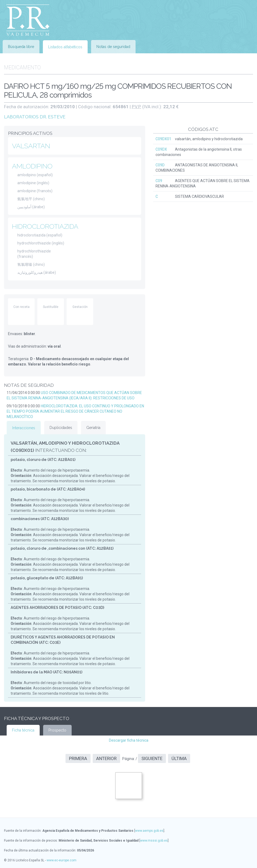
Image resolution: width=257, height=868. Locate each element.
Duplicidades (61, 428)
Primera (78, 758)
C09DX (161, 149)
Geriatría (93, 428)
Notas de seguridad (113, 47)
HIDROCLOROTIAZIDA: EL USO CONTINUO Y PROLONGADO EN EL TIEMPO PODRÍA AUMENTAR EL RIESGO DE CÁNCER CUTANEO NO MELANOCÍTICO (75, 411)
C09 (159, 181)
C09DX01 (163, 139)
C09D (160, 165)
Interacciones (24, 428)
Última (179, 758)
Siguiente (152, 758)
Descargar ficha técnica (129, 740)
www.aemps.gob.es (149, 831)
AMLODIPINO (32, 166)
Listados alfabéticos (65, 47)
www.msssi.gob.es (154, 841)
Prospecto (57, 730)
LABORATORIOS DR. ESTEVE (35, 117)
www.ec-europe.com (62, 860)
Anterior (106, 758)
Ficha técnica (23, 730)
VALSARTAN (31, 146)
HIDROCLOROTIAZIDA (45, 226)
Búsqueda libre (21, 47)
